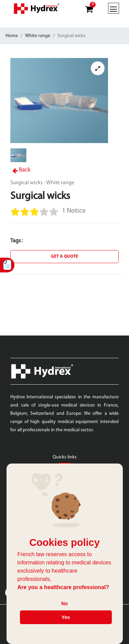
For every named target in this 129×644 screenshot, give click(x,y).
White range (38, 36)
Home (12, 36)
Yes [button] (66, 617)
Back (21, 170)
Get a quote (64, 256)
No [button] (64, 604)
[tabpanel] (59, 101)
